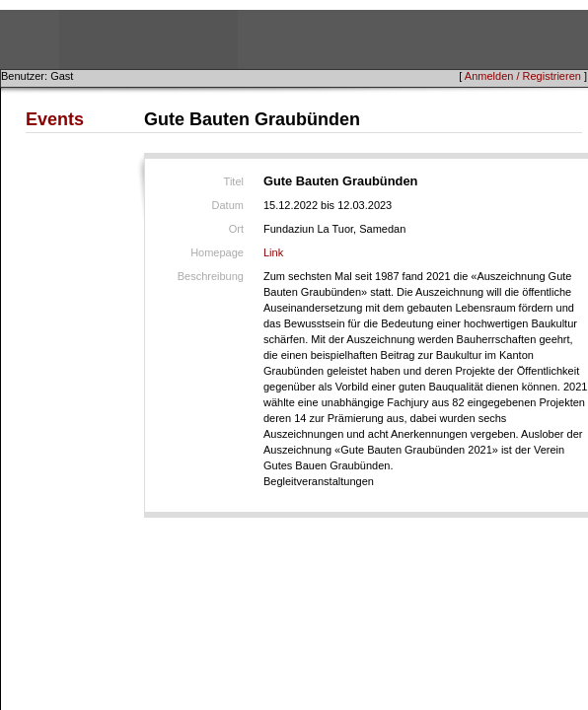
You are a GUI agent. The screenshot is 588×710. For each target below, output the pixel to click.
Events (55, 119)
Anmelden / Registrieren (523, 76)
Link (273, 252)
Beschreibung (211, 276)
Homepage (217, 252)
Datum (228, 205)
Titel (234, 181)
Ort (236, 229)
